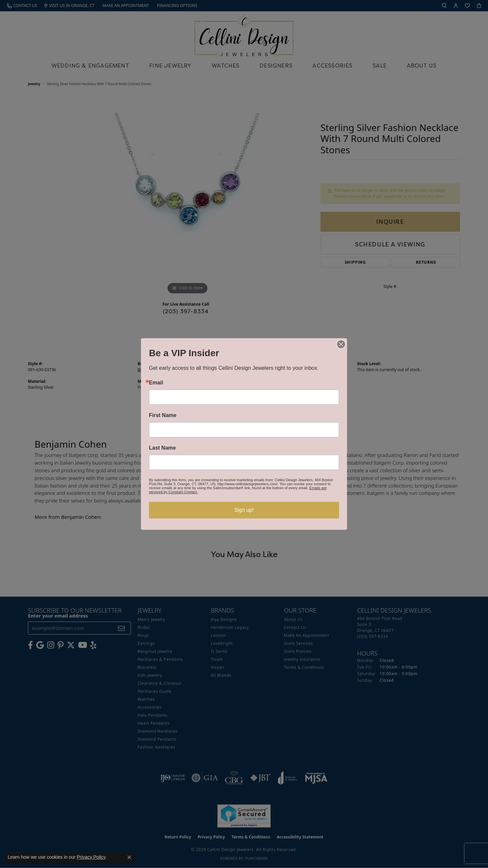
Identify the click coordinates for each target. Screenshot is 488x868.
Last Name (162, 448)
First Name (163, 415)
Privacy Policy (91, 857)
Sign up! (244, 510)
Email (156, 383)
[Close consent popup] (129, 857)
